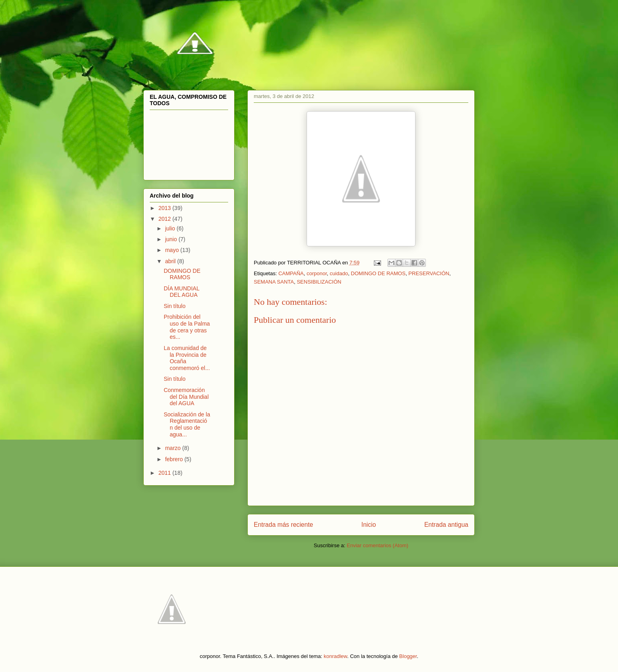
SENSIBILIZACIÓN (319, 282)
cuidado (339, 273)
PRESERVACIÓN (429, 273)
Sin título (175, 306)
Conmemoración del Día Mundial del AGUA (186, 397)
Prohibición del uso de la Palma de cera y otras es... (187, 327)
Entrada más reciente (283, 525)
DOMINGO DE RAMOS (378, 273)
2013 (166, 208)
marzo (174, 448)
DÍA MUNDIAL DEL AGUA (182, 292)
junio (172, 239)
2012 (166, 219)
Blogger (408, 656)
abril (171, 261)
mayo (173, 250)
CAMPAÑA (291, 273)
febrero (175, 459)
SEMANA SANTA (274, 282)
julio (171, 228)
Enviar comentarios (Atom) (377, 545)
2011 (166, 473)
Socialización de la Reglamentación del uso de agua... (187, 424)
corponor (317, 273)
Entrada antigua (446, 525)
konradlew (336, 656)
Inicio (369, 525)
